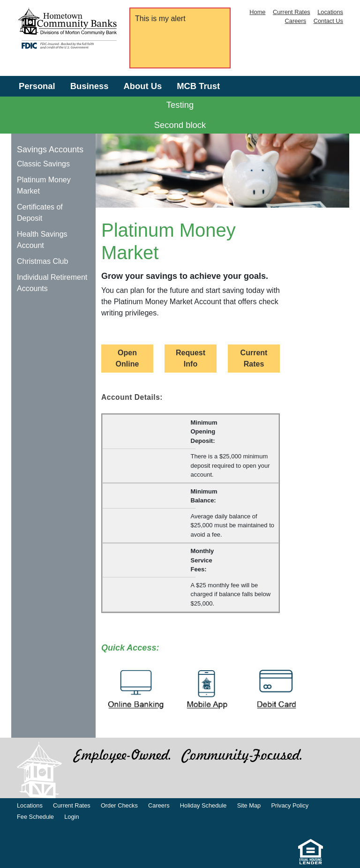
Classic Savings (43, 164)
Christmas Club (42, 261)
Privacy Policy (290, 805)
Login (71, 817)
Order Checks (119, 805)
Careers (296, 21)
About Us (142, 86)
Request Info (191, 358)
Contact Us (328, 21)
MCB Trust (198, 86)
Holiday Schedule (203, 805)
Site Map (249, 805)
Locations (330, 12)
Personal (37, 86)
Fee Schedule (35, 817)
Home (257, 12)
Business (90, 86)
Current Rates (292, 12)
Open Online (127, 358)
